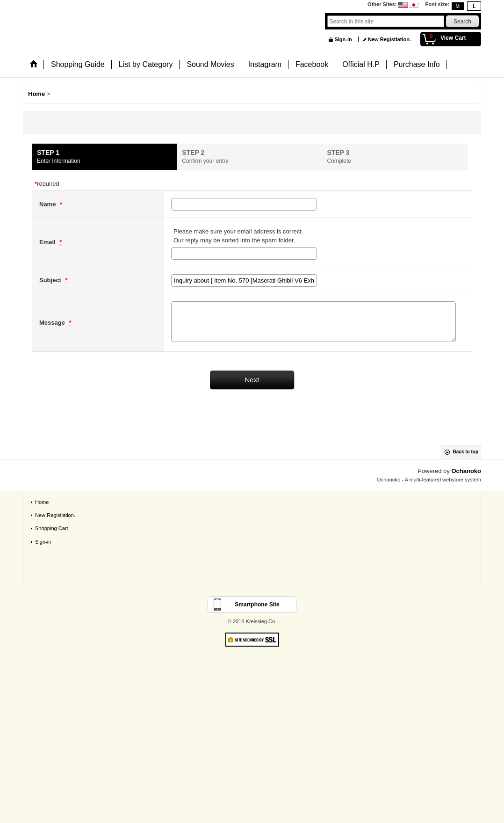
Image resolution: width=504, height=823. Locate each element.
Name (48, 204)
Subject (51, 280)
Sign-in (343, 39)
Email (48, 242)
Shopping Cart (52, 528)
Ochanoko (466, 471)
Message (53, 323)
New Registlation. (389, 39)
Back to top (466, 452)
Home (42, 502)
